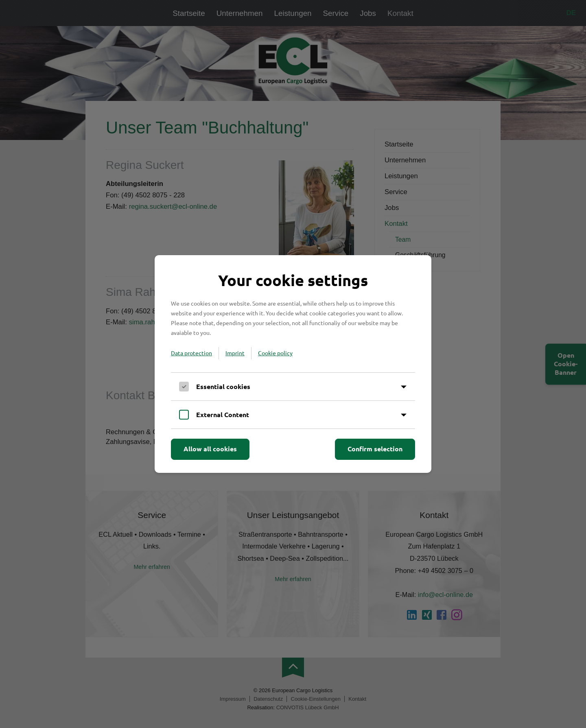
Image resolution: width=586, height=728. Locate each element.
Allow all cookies (210, 449)
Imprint (235, 353)
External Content (223, 414)
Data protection (191, 353)
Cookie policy (275, 353)
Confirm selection (375, 449)
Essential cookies (223, 386)
